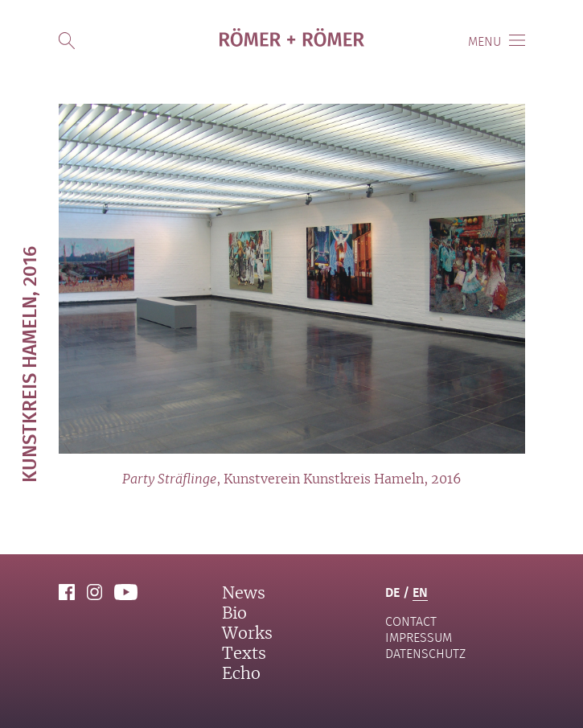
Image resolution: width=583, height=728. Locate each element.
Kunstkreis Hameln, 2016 (29, 364)
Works (247, 634)
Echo (241, 674)
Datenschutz (425, 654)
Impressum (419, 638)
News (244, 594)
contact (411, 621)
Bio (234, 614)
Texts (244, 654)
